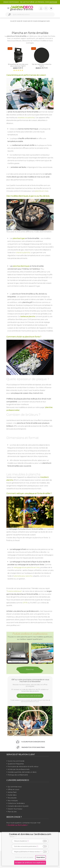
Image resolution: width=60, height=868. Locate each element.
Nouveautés (12, 798)
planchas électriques (21, 266)
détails (13, 837)
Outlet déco (12, 795)
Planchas (30, 669)
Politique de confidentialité (18, 775)
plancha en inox (41, 191)
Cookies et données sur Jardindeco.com (30, 834)
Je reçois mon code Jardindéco (30, 696)
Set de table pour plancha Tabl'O (42, 65)
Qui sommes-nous (15, 787)
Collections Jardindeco (16, 803)
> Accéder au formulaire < (17, 825)
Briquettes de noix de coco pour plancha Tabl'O (18, 65)
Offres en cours (13, 789)
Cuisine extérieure (14, 591)
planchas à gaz (19, 238)
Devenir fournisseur (15, 809)
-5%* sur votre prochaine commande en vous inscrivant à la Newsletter (30, 680)
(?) (28, 841)
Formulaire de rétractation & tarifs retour (23, 767)
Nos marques (13, 801)
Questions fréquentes (16, 764)
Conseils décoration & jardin (18, 806)
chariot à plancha (23, 253)
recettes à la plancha (26, 118)
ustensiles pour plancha (23, 576)
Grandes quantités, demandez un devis (22, 772)
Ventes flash (12, 792)
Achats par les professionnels (19, 769)
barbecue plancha (28, 316)
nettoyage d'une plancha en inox (27, 567)
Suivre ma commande (16, 761)
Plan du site (12, 812)
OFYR (25, 603)
